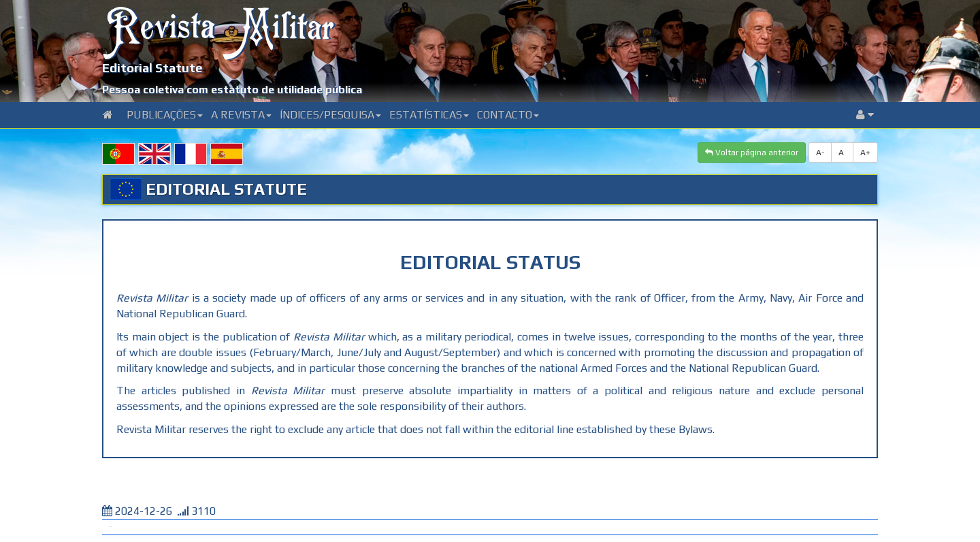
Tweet (110, 527)
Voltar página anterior (752, 153)
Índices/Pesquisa (330, 115)
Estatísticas (429, 115)
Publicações (165, 115)
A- (820, 153)
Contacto (508, 115)
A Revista (241, 115)
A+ (865, 153)
